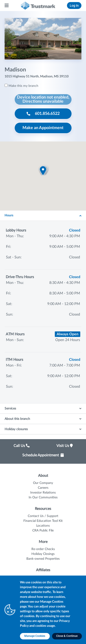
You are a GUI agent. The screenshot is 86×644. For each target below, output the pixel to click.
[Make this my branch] (6, 85)
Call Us (22, 446)
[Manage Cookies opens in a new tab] (35, 636)
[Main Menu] (7, 6)
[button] (43, 170)
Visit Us (65, 446)
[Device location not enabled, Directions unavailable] (43, 99)
